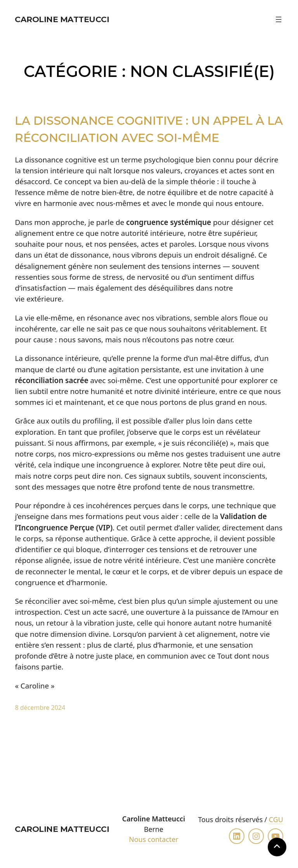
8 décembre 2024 (40, 708)
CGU (276, 819)
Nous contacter (153, 839)
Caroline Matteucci (62, 19)
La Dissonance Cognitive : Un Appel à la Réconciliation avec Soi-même (149, 129)
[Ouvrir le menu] (279, 19)
